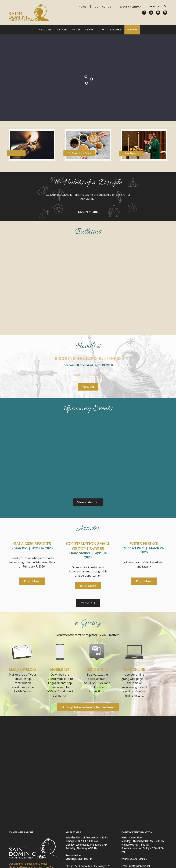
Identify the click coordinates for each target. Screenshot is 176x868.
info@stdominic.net (139, 866)
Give (102, 30)
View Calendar (88, 502)
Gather (62, 30)
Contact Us (103, 7)
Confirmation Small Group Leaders (88, 546)
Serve (89, 30)
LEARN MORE (88, 212)
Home (82, 7)
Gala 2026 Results (32, 544)
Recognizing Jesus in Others (88, 359)
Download (96, 375)
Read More (32, 581)
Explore (116, 30)
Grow (76, 30)
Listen (77, 375)
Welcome (45, 30)
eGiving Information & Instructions (88, 707)
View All (88, 387)
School (132, 30)
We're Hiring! (144, 544)
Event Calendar (130, 7)
